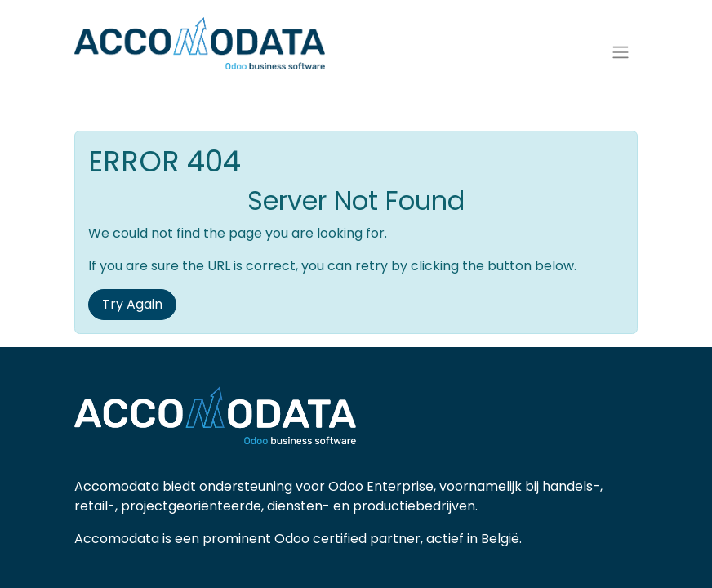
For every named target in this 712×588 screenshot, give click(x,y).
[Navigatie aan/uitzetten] (621, 58)
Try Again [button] (132, 314)
